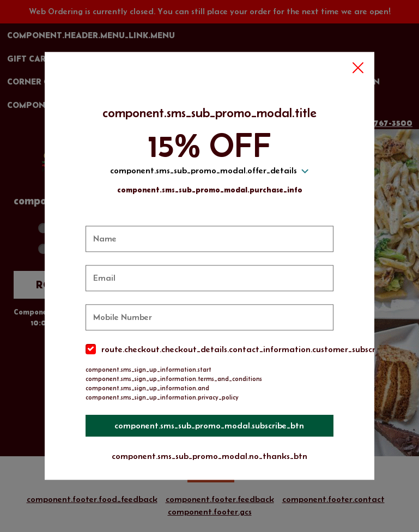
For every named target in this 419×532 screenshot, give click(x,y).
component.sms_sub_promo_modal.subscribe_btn (210, 425)
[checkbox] (210, 350)
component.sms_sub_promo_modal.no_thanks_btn (209, 456)
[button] (358, 69)
